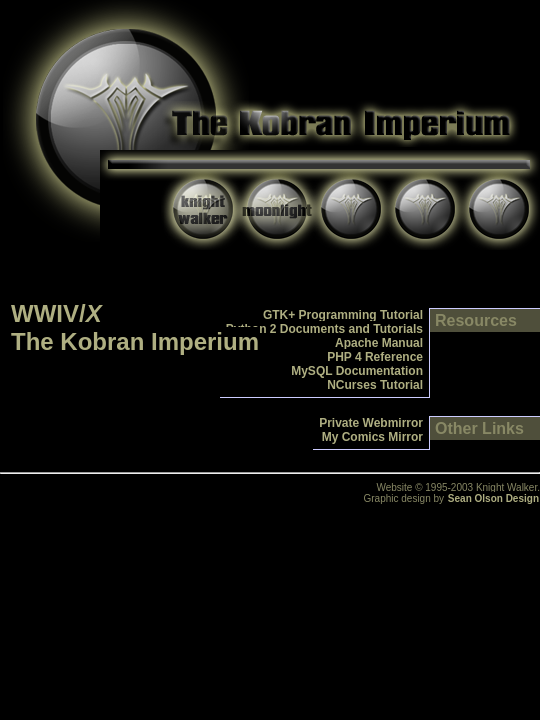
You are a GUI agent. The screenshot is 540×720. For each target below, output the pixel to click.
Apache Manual (379, 343)
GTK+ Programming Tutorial (343, 315)
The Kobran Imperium (135, 341)
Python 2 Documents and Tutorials (324, 329)
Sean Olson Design (493, 498)
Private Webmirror (371, 423)
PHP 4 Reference (375, 357)
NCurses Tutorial (375, 385)
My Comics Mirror (372, 437)
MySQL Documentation (357, 371)
